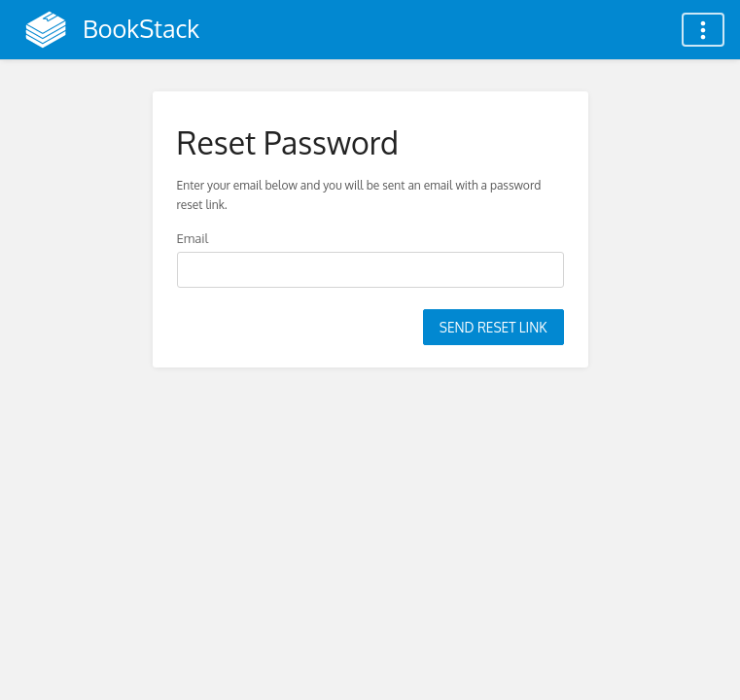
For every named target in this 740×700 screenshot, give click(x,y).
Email (193, 238)
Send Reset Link (493, 327)
